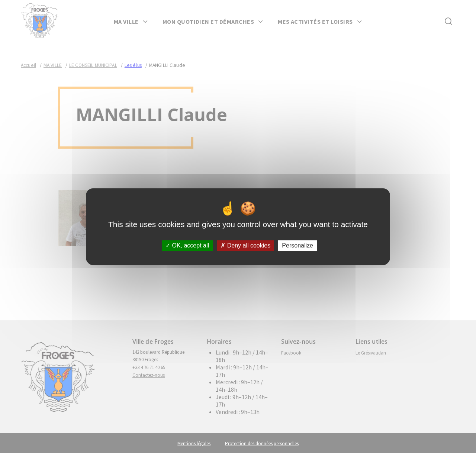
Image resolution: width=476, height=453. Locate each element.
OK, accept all (187, 245)
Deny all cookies (245, 245)
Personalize (297, 245)
